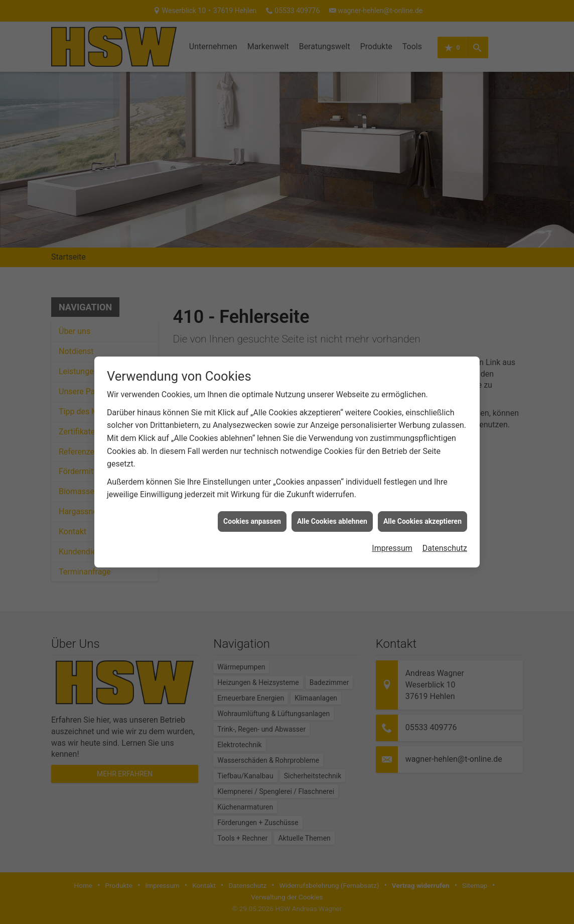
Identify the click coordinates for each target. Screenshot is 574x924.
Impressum (392, 533)
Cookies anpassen (252, 506)
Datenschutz (445, 533)
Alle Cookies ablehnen (332, 506)
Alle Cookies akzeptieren (422, 506)
